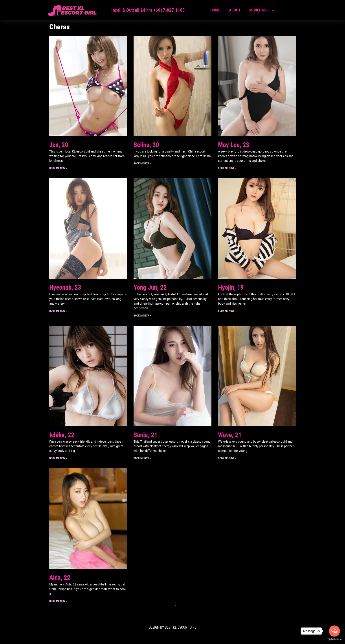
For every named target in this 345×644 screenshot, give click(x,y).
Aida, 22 (60, 578)
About (235, 10)
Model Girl (262, 10)
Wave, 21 (230, 435)
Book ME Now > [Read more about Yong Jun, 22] (142, 316)
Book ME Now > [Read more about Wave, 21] (227, 458)
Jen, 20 (59, 145)
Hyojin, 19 (231, 287)
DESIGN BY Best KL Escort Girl (172, 627)
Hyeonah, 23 (65, 287)
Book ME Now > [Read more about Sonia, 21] (142, 458)
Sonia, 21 (146, 435)
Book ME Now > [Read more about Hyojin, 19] (227, 311)
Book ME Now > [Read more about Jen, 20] (58, 168)
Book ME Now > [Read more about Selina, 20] (142, 164)
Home (215, 10)
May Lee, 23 (234, 145)
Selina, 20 (146, 145)
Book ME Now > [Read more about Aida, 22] (58, 601)
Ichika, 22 (62, 435)
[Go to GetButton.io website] (334, 639)
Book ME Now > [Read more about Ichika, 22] (58, 458)
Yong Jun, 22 (150, 287)
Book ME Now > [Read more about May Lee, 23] (227, 168)
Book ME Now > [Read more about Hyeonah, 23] (58, 311)
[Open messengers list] (334, 631)
